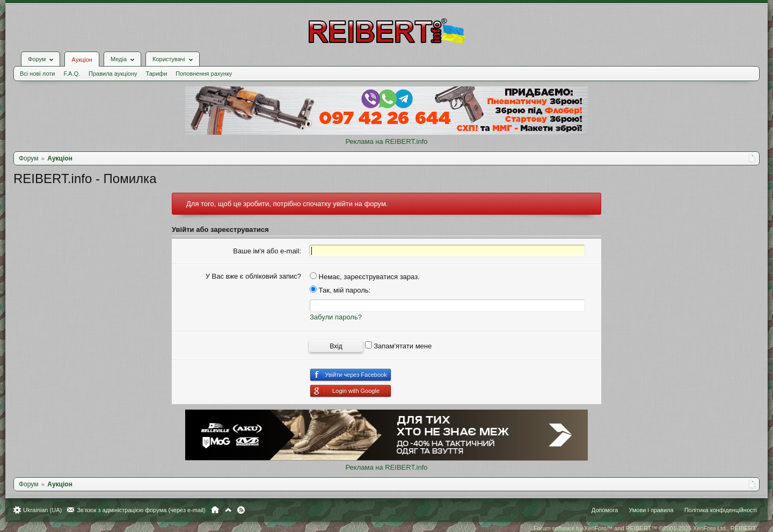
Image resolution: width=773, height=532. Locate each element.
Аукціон (82, 60)
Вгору (228, 510)
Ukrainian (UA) (42, 510)
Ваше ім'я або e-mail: (267, 251)
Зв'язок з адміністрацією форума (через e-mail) (141, 510)
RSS (241, 510)
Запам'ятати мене (399, 346)
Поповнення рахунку (204, 74)
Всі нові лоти (37, 74)
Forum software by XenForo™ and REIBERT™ (645, 528)
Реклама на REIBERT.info (386, 141)
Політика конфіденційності (721, 510)
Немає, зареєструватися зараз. (365, 277)
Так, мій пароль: (340, 290)
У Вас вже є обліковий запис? (253, 276)
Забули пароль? (336, 317)
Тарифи (157, 74)
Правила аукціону (113, 74)
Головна (215, 510)
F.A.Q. (72, 74)
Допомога (605, 510)
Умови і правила (651, 510)
